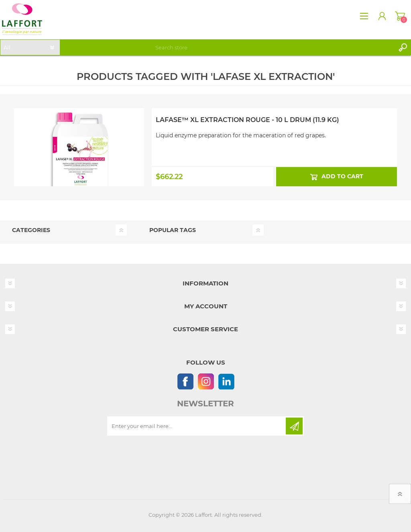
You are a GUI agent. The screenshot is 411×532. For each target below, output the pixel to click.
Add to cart (342, 176)
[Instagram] (206, 381)
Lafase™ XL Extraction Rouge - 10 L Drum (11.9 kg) (247, 120)
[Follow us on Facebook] (185, 381)
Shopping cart (400, 16)
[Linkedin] (226, 381)
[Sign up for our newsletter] (197, 426)
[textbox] (274, 47)
